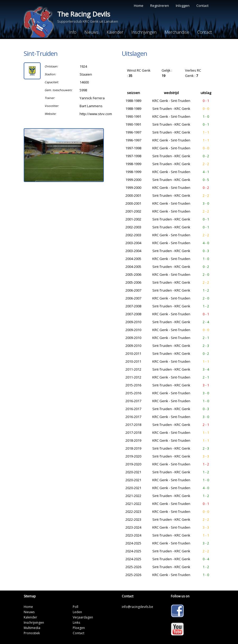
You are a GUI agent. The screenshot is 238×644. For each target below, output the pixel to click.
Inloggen (183, 6)
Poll (76, 607)
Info (73, 32)
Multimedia (32, 628)
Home (139, 6)
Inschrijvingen (144, 32)
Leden (77, 612)
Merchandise (177, 32)
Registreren (160, 6)
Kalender (115, 32)
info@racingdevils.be (137, 607)
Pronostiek (32, 633)
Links (76, 623)
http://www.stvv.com (96, 114)
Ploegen (79, 628)
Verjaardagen (83, 617)
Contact (202, 6)
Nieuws (91, 32)
